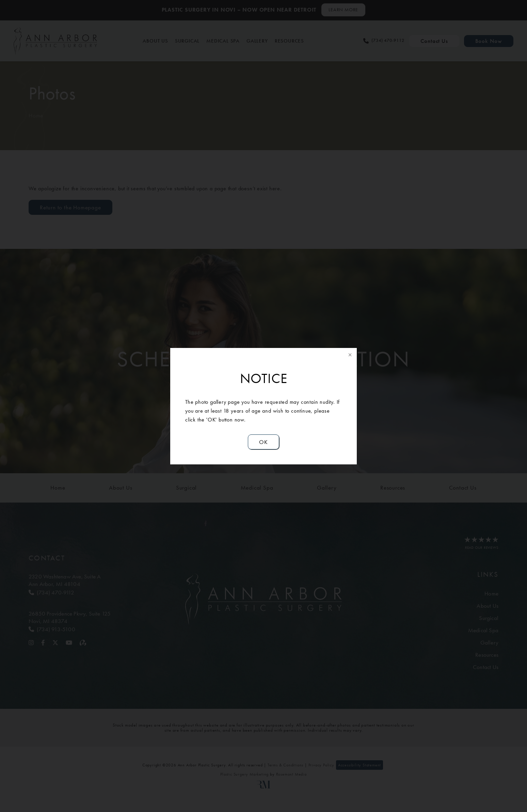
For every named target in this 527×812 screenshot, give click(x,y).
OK (263, 442)
